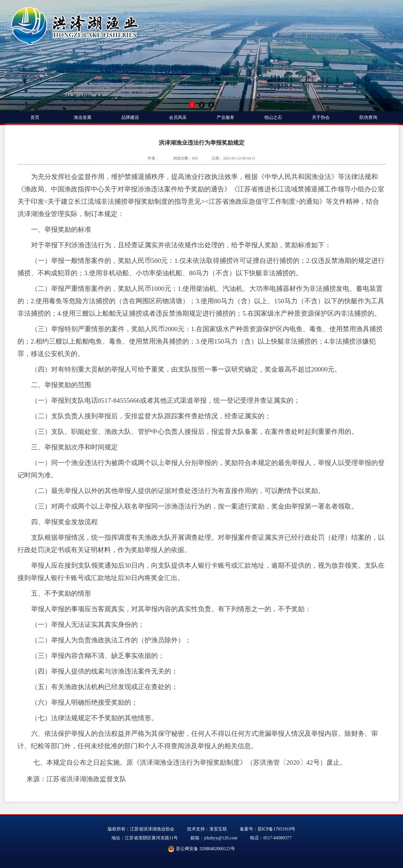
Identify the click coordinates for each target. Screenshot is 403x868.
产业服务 (225, 117)
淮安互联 (218, 829)
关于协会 (321, 117)
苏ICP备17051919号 (277, 829)
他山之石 (273, 117)
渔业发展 (83, 117)
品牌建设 (130, 117)
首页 (35, 117)
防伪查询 (368, 117)
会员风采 (178, 117)
